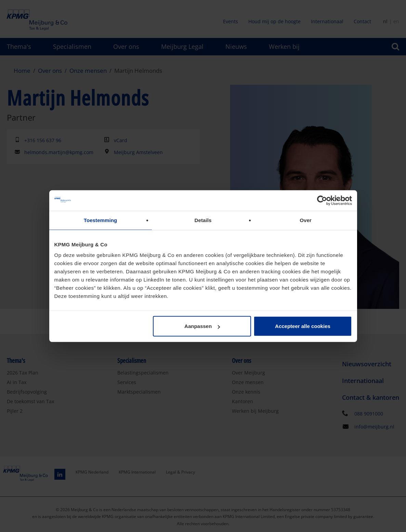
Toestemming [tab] (101, 220)
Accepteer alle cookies (303, 326)
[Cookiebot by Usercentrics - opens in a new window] (322, 200)
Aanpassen (202, 326)
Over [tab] (306, 220)
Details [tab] (203, 220)
